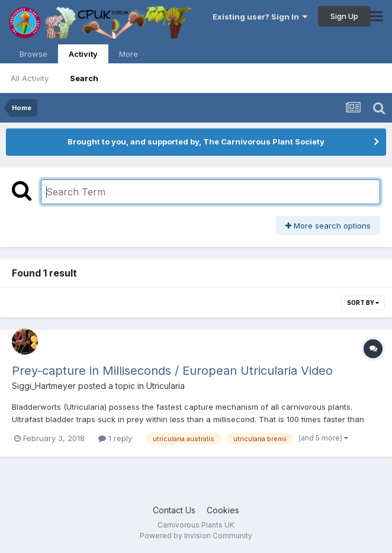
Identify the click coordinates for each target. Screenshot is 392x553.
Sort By (363, 303)
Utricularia (166, 386)
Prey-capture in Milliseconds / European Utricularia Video (172, 371)
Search (84, 78)
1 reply (115, 438)
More (128, 54)
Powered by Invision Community (196, 536)
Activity (83, 56)
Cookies (223, 510)
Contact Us (174, 510)
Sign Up (344, 16)
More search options (328, 226)
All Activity (30, 78)
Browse (33, 54)
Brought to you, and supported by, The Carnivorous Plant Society (196, 142)
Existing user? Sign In (260, 17)
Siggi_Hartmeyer (44, 386)
